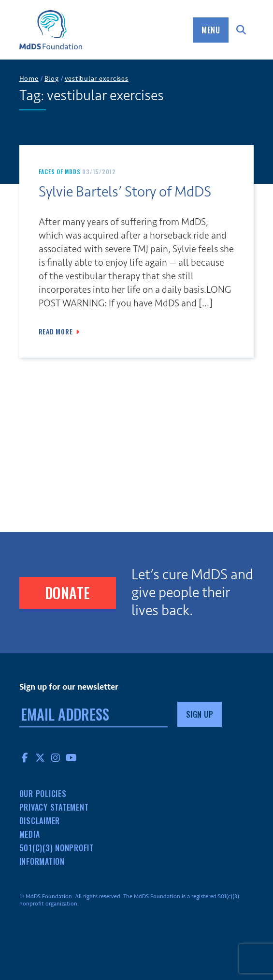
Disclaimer (40, 821)
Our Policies (43, 794)
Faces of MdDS (60, 172)
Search (241, 30)
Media (30, 834)
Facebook (25, 757)
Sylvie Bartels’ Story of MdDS (125, 192)
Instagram (56, 757)
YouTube (72, 757)
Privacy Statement (54, 807)
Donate (68, 593)
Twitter (41, 757)
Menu (211, 30)
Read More (56, 332)
